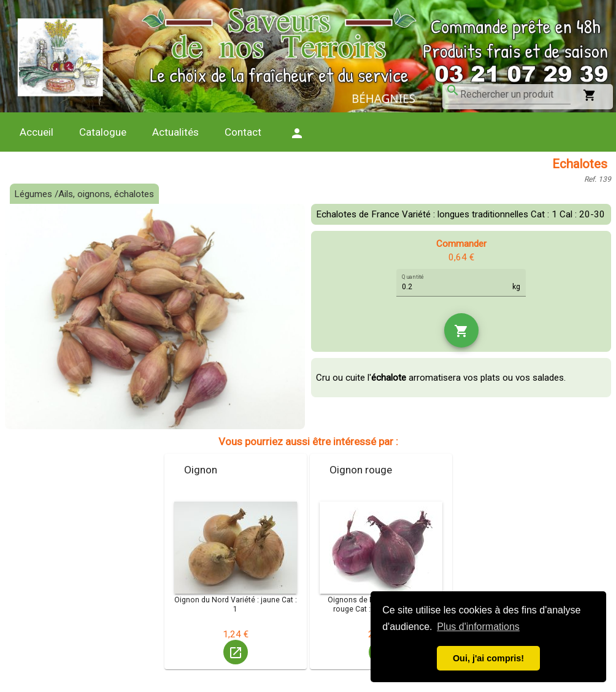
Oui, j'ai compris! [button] (488, 658)
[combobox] (515, 95)
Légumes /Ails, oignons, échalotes (84, 194)
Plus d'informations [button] (478, 627)
